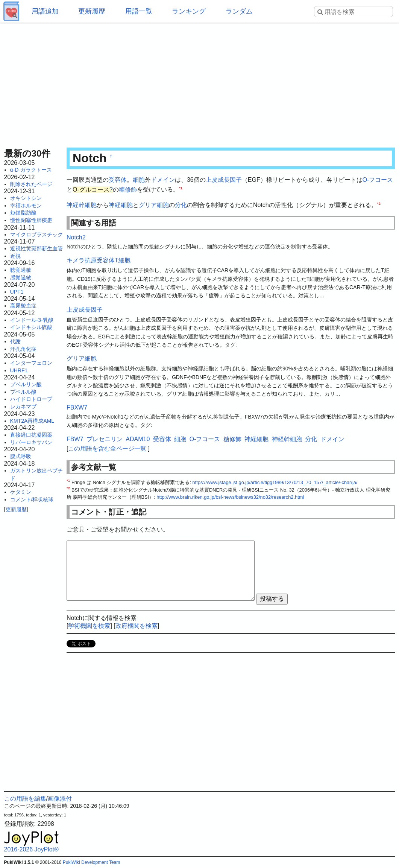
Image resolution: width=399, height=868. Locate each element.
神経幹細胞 (82, 205)
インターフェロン (31, 363)
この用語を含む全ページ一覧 (107, 448)
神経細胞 (121, 205)
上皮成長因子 (224, 180)
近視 (15, 256)
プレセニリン (105, 439)
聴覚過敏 (21, 270)
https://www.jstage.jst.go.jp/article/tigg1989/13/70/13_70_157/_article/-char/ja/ (275, 482)
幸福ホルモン (26, 206)
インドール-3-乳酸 (32, 320)
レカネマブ (23, 407)
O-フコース (378, 180)
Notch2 (76, 237)
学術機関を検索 (89, 626)
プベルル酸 (23, 392)
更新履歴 (92, 11)
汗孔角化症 (23, 349)
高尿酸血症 (23, 306)
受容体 (118, 180)
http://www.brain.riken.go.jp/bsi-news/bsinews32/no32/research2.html (230, 497)
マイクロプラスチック (36, 235)
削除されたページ (31, 184)
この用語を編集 (25, 799)
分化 (181, 205)
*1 (181, 188)
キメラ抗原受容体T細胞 (99, 260)
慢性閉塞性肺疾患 (31, 220)
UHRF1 (19, 370)
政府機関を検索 (137, 626)
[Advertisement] (200, 83)
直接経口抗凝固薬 (31, 435)
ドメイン (163, 180)
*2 (379, 203)
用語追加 (45, 11)
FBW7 (75, 439)
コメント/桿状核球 (32, 499)
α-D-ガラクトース (31, 170)
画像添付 (60, 799)
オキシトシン (26, 198)
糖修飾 (128, 190)
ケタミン (21, 492)
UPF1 (17, 292)
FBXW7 (77, 407)
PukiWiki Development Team (92, 862)
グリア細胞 (154, 205)
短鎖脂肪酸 (23, 213)
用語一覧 (139, 11)
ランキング (189, 11)
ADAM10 (138, 439)
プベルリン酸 (26, 384)
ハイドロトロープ (31, 399)
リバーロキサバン (31, 442)
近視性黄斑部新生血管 (36, 248)
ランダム (239, 11)
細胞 (139, 180)
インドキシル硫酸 (31, 327)
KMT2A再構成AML (32, 421)
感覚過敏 (21, 277)
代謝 (15, 341)
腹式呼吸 (21, 456)
